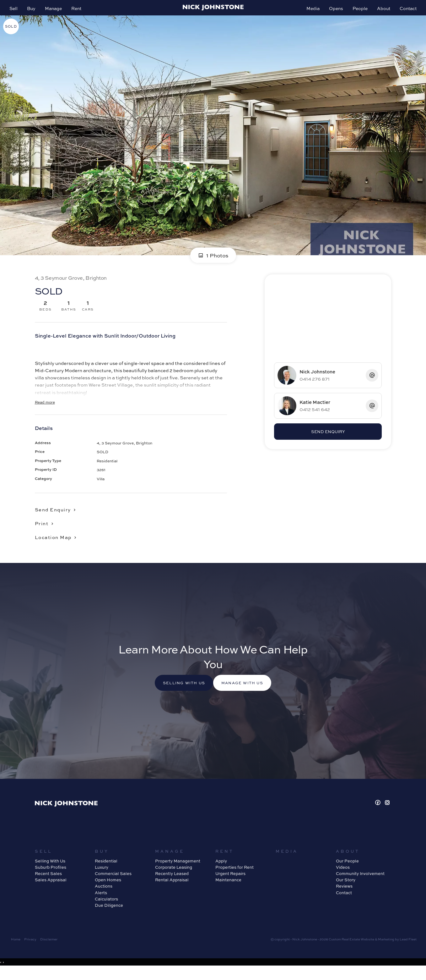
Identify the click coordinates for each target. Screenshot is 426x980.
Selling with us (178, 693)
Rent (79, 11)
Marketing (386, 950)
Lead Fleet (408, 950)
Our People (347, 871)
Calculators (106, 909)
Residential (106, 871)
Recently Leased (172, 884)
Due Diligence (109, 916)
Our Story (346, 890)
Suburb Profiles (51, 878)
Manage (57, 11)
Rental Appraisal (172, 890)
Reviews (344, 897)
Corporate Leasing (174, 878)
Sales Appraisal (51, 890)
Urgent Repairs (230, 884)
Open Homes (108, 890)
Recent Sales (48, 884)
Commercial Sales (113, 884)
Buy (34, 11)
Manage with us (248, 693)
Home (16, 950)
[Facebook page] (378, 813)
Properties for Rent (235, 878)
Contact (405, 11)
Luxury (102, 878)
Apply (221, 871)
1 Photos (213, 263)
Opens (333, 11)
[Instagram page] (387, 813)
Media (310, 11)
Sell (17, 11)
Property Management (178, 871)
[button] (47, 531)
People (357, 11)
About (380, 11)
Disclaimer (49, 950)
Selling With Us (50, 871)
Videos (343, 878)
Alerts (101, 903)
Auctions (104, 897)
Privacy (30, 950)
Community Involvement (360, 884)
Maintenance (228, 890)
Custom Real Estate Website (351, 950)
